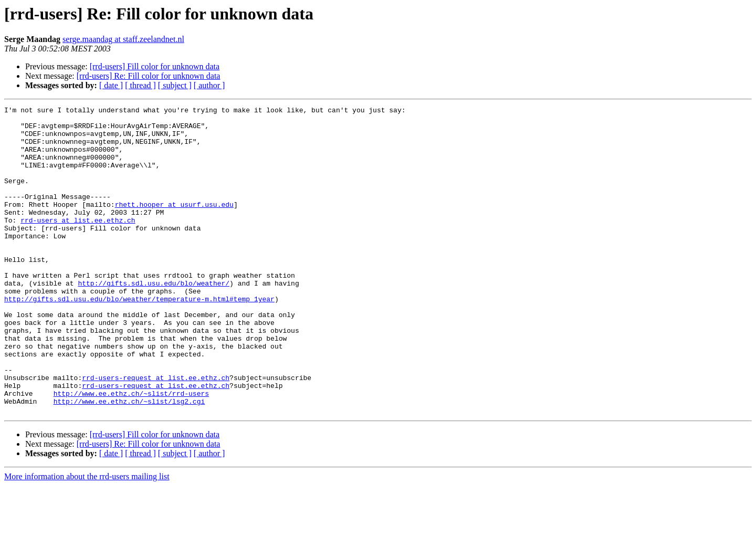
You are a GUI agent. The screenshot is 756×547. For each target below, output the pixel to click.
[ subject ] (175, 85)
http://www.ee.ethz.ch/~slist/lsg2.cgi (129, 461)
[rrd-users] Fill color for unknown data (155, 66)
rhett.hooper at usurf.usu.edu (174, 225)
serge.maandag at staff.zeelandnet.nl (123, 39)
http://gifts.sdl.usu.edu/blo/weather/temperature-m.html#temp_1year (139, 338)
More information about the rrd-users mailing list (87, 538)
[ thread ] (140, 85)
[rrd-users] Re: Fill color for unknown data (149, 76)
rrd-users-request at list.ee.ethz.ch (156, 433)
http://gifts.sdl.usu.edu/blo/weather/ (154, 319)
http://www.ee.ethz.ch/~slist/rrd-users (131, 451)
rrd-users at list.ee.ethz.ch (78, 244)
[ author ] (209, 85)
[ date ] (111, 85)
